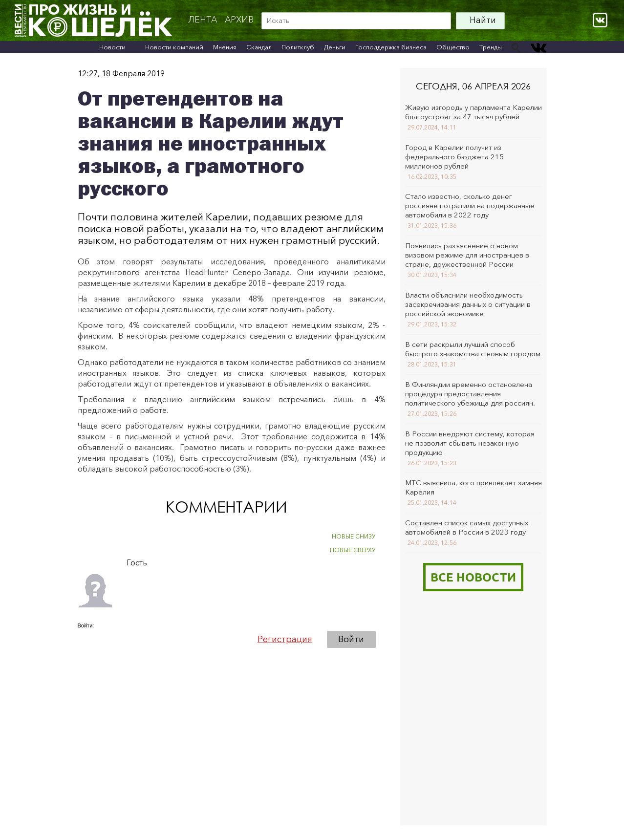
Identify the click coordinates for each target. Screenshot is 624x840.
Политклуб (298, 47)
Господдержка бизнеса (391, 47)
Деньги (335, 47)
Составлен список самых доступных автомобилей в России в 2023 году (467, 527)
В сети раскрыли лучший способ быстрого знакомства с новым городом (473, 349)
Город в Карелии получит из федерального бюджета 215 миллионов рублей (454, 157)
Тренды (491, 47)
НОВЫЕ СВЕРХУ (353, 550)
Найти (483, 20)
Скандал (259, 47)
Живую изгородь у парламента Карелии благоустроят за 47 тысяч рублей (473, 112)
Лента (203, 20)
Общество (453, 47)
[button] (86, 639)
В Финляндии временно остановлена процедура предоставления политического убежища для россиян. (470, 394)
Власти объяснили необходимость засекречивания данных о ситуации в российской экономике (468, 304)
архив (239, 20)
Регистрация (285, 639)
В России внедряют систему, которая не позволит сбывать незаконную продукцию (470, 443)
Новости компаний (174, 47)
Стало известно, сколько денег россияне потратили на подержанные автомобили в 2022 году (470, 205)
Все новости (473, 577)
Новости (112, 47)
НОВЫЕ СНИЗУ (354, 536)
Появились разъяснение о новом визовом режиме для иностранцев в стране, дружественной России (467, 255)
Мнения (225, 47)
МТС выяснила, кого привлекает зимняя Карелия (473, 487)
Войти (351, 639)
